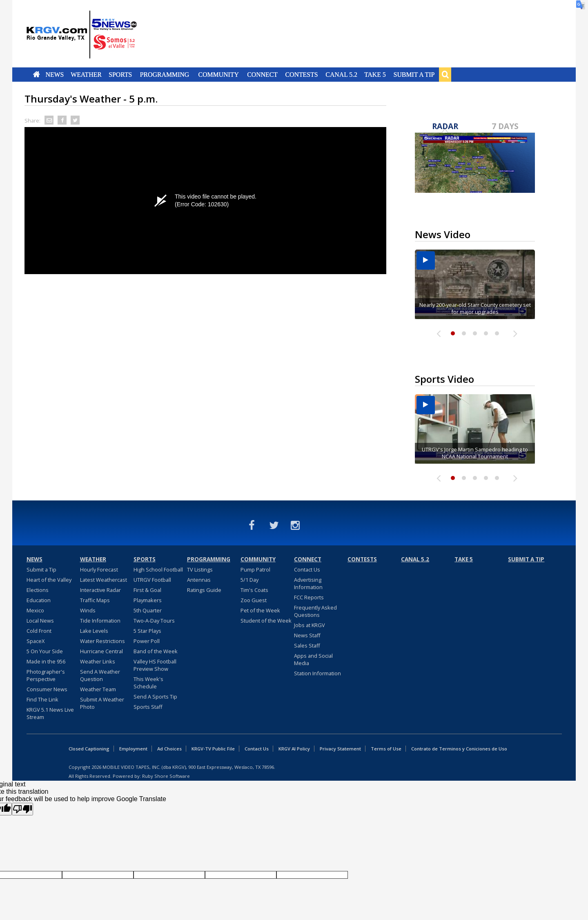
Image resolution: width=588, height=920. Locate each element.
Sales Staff (307, 645)
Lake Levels (94, 631)
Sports (120, 74)
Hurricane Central (101, 651)
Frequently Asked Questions (315, 611)
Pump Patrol (255, 569)
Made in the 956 (46, 661)
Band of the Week (156, 651)
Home (37, 74)
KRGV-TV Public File (213, 749)
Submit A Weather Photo (102, 703)
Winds (88, 610)
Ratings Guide (204, 590)
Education (39, 600)
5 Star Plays (147, 631)
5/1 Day (249, 580)
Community (219, 74)
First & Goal (147, 590)
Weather (86, 74)
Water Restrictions (102, 641)
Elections (38, 590)
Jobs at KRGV (310, 625)
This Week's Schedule (148, 683)
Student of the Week (266, 621)
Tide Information (100, 621)
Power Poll (147, 641)
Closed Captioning (89, 749)
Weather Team (98, 689)
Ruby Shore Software (166, 776)
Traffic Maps (95, 600)
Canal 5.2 (341, 74)
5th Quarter (148, 610)
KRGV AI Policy (294, 749)
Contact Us (307, 569)
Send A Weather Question (100, 675)
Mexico (35, 610)
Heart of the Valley (49, 580)
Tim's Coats (254, 590)
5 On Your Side (45, 651)
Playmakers (148, 600)
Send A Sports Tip (155, 697)
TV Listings (200, 569)
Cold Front (39, 631)
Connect (262, 74)
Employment (133, 749)
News (55, 74)
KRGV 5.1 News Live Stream (50, 713)
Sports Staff (148, 707)
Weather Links (98, 661)
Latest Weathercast (104, 580)
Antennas (199, 580)
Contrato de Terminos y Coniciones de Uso (459, 749)
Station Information (317, 673)
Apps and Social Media (313, 659)
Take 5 (375, 74)
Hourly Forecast (99, 569)
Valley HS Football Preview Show (155, 665)
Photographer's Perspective (46, 675)
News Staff (307, 635)
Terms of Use (386, 749)
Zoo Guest (254, 600)
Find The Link (42, 699)
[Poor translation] (22, 809)
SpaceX (36, 641)
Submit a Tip (414, 74)
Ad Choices (169, 749)
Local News (40, 621)
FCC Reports (309, 597)
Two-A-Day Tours (154, 621)
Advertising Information (308, 583)
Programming (165, 74)
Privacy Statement (340, 749)
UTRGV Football (152, 580)
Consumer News (47, 689)
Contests (301, 74)
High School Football (158, 569)
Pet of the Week (260, 610)
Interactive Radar (100, 590)
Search (445, 74)
